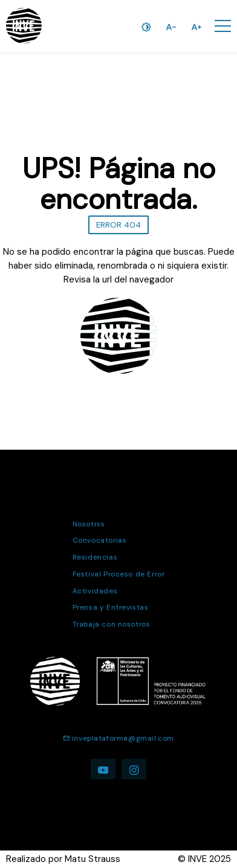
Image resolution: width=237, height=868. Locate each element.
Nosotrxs (89, 524)
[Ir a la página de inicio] (24, 26)
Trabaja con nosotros (112, 624)
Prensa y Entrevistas (111, 607)
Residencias (95, 557)
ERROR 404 (118, 225)
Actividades (95, 591)
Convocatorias (100, 540)
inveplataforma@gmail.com (118, 738)
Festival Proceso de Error (119, 574)
